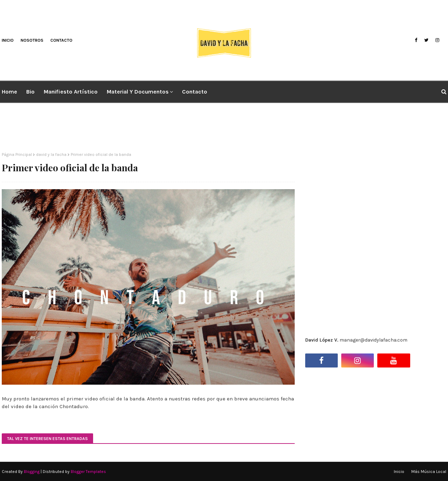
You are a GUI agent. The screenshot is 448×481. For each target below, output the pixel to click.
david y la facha (51, 154)
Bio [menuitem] (30, 92)
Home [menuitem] (9, 92)
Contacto (61, 40)
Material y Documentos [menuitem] (138, 92)
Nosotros (32, 40)
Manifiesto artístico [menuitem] (71, 92)
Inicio (8, 40)
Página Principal (17, 154)
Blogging (32, 472)
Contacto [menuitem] (195, 92)
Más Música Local (429, 472)
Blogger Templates (88, 472)
